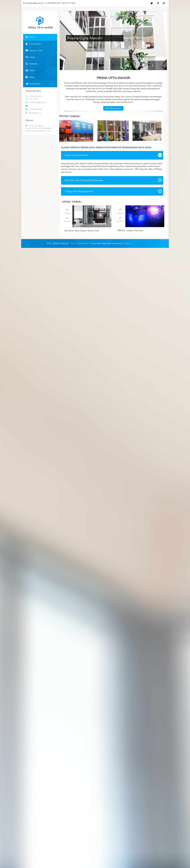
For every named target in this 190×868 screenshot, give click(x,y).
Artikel (30, 77)
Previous (153, 65)
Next (162, 65)
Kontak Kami (33, 84)
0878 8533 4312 (53, 3)
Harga (30, 57)
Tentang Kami (33, 44)
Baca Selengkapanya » (113, 108)
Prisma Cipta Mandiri (80, 243)
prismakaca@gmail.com (33, 3)
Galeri (30, 71)
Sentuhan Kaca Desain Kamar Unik (82, 231)
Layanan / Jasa (34, 51)
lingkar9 (127, 243)
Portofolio (32, 64)
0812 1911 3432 (69, 3)
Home (30, 37)
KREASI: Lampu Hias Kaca (130, 231)
